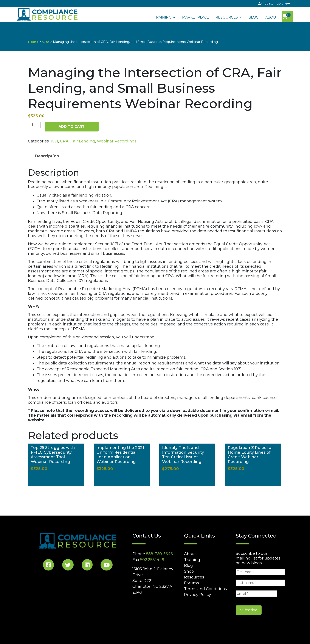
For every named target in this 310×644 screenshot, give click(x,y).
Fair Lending (83, 141)
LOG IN (283, 3)
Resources (227, 17)
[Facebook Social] (48, 566)
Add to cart (72, 127)
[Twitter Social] (68, 566)
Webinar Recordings (117, 141)
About (272, 17)
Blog (254, 17)
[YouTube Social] (107, 566)
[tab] (47, 156)
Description (47, 156)
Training (163, 17)
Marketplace (196, 17)
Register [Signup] (267, 3)
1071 (54, 141)
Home (33, 42)
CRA (46, 42)
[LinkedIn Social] (87, 566)
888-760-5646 (159, 554)
